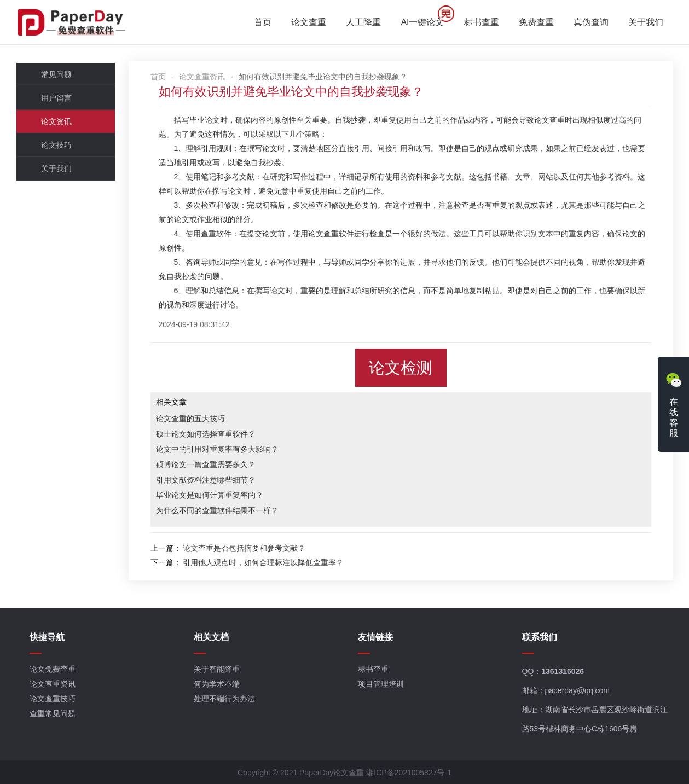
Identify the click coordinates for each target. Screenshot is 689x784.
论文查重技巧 (53, 699)
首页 (263, 22)
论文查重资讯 (202, 77)
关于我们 (646, 22)
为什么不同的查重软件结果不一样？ (217, 510)
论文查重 (309, 22)
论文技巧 (56, 145)
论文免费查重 (53, 669)
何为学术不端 (217, 684)
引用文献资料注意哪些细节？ (206, 480)
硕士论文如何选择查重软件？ (206, 434)
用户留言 (56, 98)
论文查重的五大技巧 (190, 419)
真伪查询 (591, 22)
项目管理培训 (381, 684)
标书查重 (482, 22)
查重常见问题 (53, 713)
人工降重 (363, 22)
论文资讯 (56, 121)
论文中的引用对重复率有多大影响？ (217, 449)
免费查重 (536, 22)
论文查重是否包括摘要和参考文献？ (244, 548)
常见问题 (56, 74)
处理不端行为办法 (224, 699)
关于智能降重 (217, 669)
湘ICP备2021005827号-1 (409, 773)
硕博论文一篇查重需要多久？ (206, 464)
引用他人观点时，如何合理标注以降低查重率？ (263, 562)
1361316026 (563, 671)
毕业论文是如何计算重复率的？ (210, 495)
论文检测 (401, 368)
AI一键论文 (422, 22)
